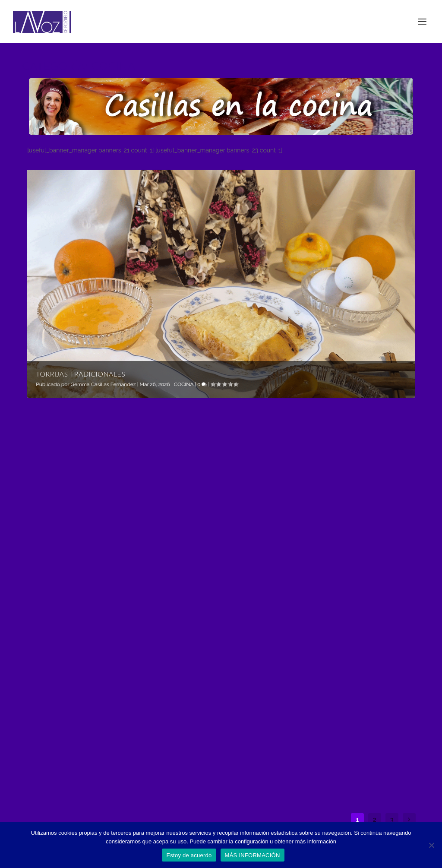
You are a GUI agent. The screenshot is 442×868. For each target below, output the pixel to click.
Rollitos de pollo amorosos (202, 501)
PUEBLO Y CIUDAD (215, 719)
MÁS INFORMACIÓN (253, 855)
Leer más (51, 573)
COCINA (184, 384)
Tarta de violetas (201, 696)
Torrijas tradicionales (81, 374)
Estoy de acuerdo (189, 855)
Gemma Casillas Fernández (103, 384)
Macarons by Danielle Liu (353, 696)
